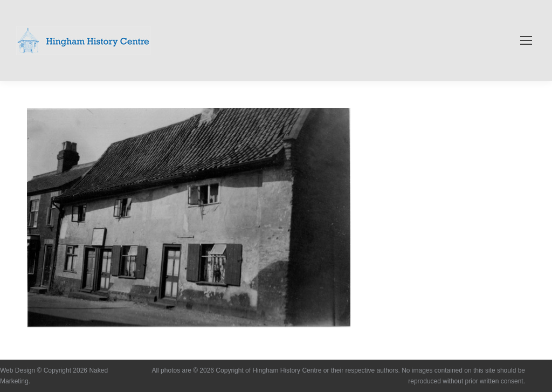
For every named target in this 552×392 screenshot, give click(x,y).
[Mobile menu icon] (526, 40)
